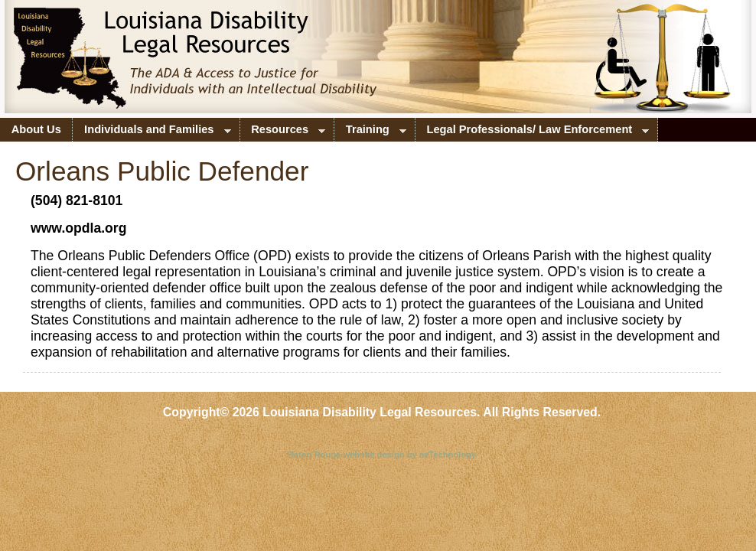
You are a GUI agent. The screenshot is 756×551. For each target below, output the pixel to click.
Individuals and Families (152, 132)
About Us (36, 129)
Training (370, 132)
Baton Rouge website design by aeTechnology (382, 455)
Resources (283, 132)
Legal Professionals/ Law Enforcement (532, 132)
